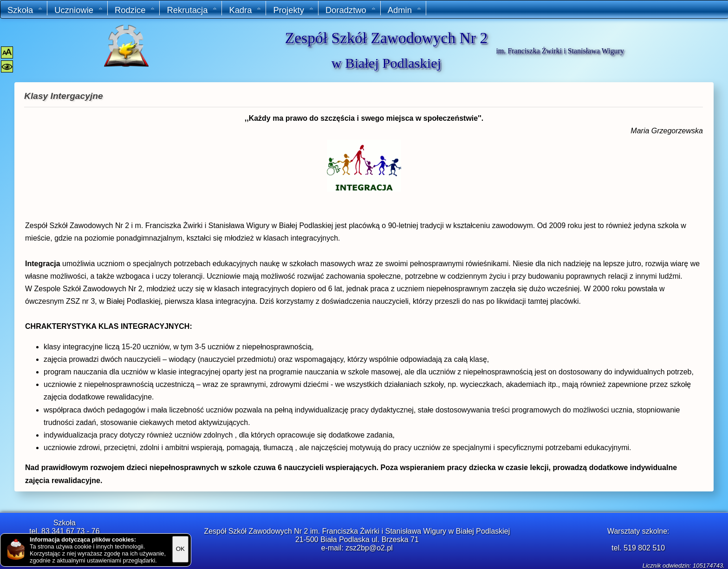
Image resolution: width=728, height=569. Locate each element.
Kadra (245, 10)
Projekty (293, 10)
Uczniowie (79, 10)
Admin (405, 10)
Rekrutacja (192, 10)
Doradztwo (351, 10)
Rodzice (135, 10)
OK (180, 549)
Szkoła (25, 10)
